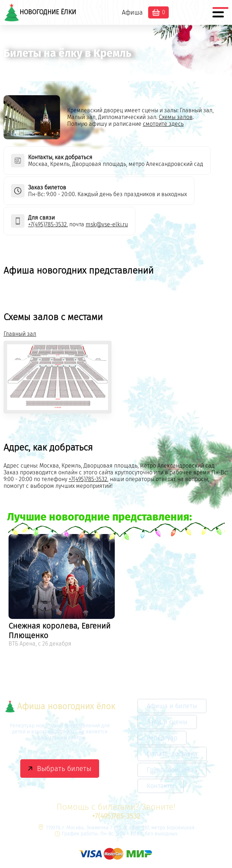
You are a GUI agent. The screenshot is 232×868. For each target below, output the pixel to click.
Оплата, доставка (172, 754)
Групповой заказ (172, 770)
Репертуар (162, 738)
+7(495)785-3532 (47, 224)
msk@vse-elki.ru (107, 224)
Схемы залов (176, 117)
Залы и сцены (167, 722)
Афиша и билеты (172, 706)
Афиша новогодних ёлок (60, 706)
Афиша (132, 12)
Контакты (161, 786)
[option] (62, 592)
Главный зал (20, 334)
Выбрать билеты (64, 769)
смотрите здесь (163, 124)
